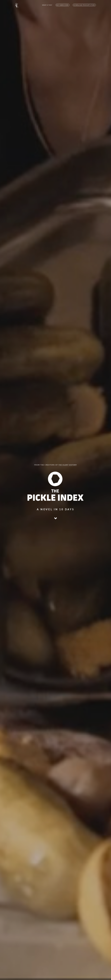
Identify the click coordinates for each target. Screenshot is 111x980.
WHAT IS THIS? (47, 5)
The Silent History (68, 465)
